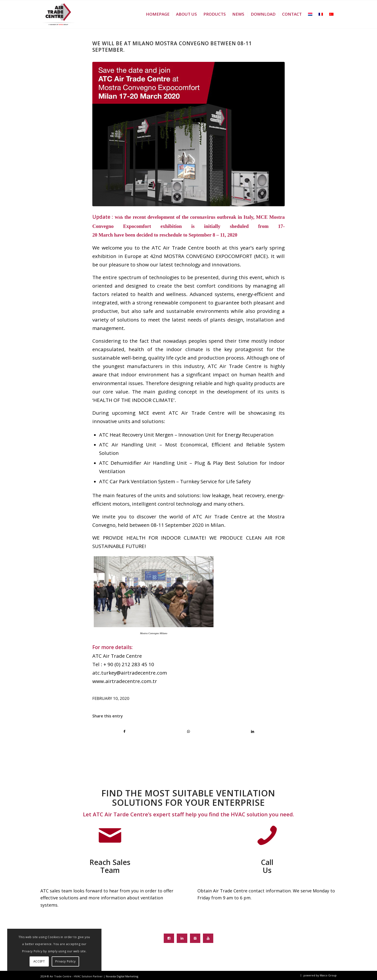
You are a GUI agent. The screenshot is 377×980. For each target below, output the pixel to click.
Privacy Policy (65, 961)
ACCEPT (39, 961)
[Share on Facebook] (125, 731)
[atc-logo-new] (58, 14)
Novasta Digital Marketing (122, 976)
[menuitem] (158, 14)
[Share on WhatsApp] (189, 731)
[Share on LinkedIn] (253, 731)
